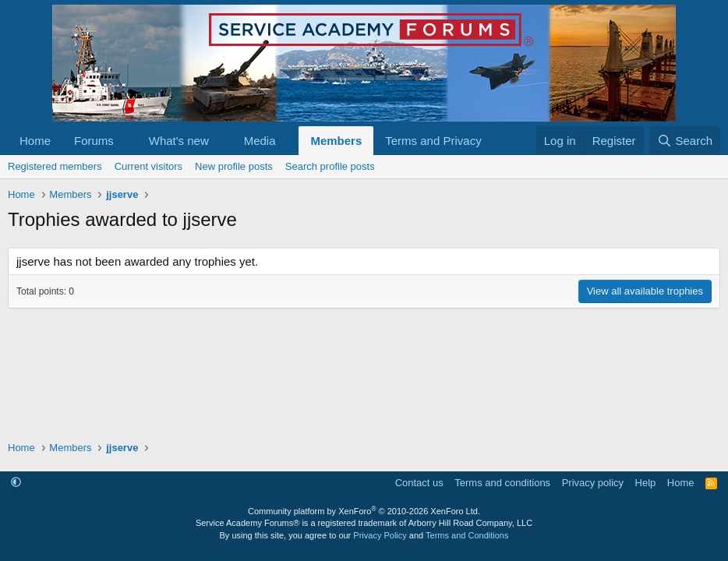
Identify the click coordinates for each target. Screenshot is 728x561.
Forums (94, 141)
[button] (126, 141)
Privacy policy (593, 483)
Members (336, 141)
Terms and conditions (502, 483)
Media (260, 141)
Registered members (55, 166)
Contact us (419, 483)
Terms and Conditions (467, 535)
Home (35, 141)
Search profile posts (330, 166)
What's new (179, 141)
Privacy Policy (380, 535)
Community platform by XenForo (364, 511)
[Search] (685, 141)
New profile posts (234, 166)
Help (646, 483)
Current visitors (148, 166)
